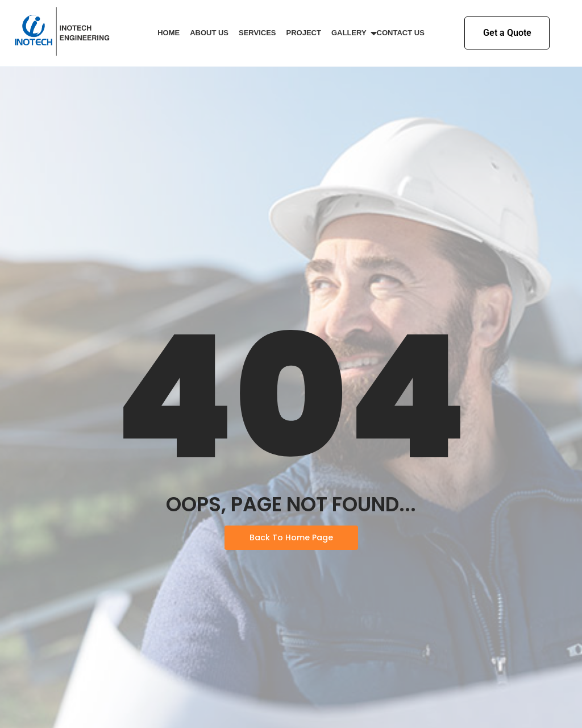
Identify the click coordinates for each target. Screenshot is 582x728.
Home (169, 33)
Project (304, 33)
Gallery (351, 33)
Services (257, 33)
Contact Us (401, 33)
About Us (209, 33)
